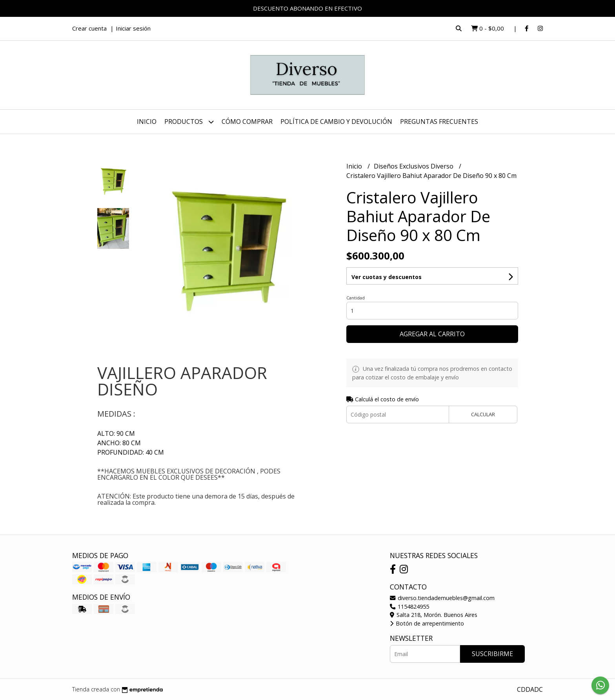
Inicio (147, 122)
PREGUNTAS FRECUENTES (439, 122)
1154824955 (409, 607)
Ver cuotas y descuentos (387, 277)
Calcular (483, 414)
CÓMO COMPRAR (247, 122)
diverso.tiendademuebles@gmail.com (442, 598)
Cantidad (356, 298)
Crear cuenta (89, 28)
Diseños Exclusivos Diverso (414, 166)
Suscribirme (492, 654)
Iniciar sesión (133, 28)
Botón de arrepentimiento (427, 623)
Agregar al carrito (432, 334)
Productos (189, 122)
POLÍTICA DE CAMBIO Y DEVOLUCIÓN (336, 122)
